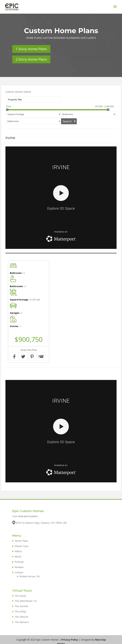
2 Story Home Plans (31, 59)
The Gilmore (21, 617)
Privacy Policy (70, 640)
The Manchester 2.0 (26, 601)
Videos (18, 551)
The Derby (20, 611)
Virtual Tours (22, 546)
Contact (19, 572)
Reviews (19, 567)
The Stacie (20, 596)
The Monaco (22, 622)
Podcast (19, 562)
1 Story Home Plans (31, 49)
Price (9, 106)
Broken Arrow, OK (30, 576)
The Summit (21, 606)
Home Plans (21, 541)
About (18, 557)
